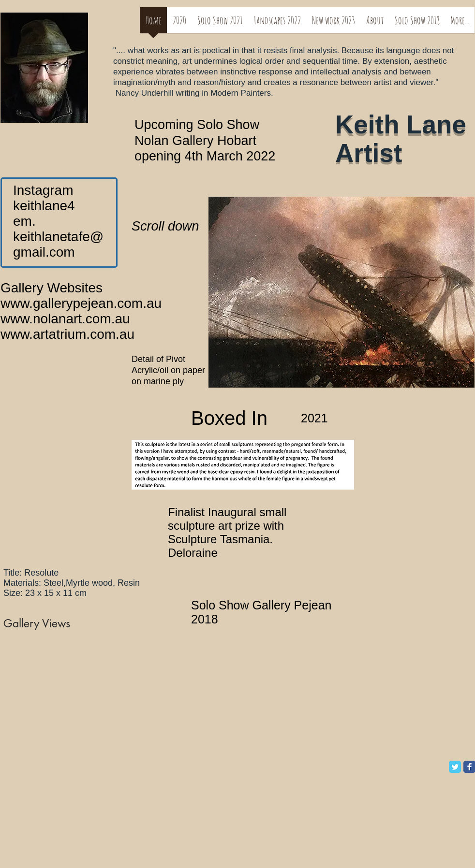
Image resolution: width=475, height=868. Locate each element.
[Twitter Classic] (455, 767)
